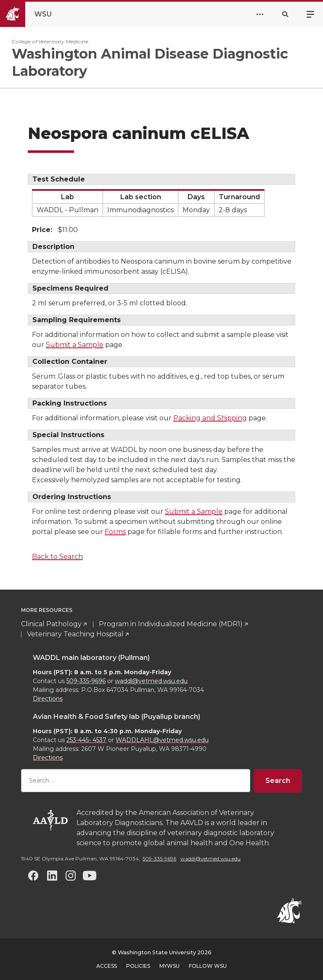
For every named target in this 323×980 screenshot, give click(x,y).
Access (107, 966)
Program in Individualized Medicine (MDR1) (171, 624)
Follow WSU (208, 966)
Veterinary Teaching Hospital (75, 634)
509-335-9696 (86, 681)
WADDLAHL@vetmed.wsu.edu (162, 740)
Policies (138, 966)
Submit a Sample (75, 345)
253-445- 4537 (86, 740)
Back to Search (57, 557)
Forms (115, 532)
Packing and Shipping (210, 418)
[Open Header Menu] (260, 14)
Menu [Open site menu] (310, 13)
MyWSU (169, 966)
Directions (48, 699)
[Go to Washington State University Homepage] (33, 14)
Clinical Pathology (51, 624)
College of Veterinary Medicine (50, 41)
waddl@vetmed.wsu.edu (151, 681)
